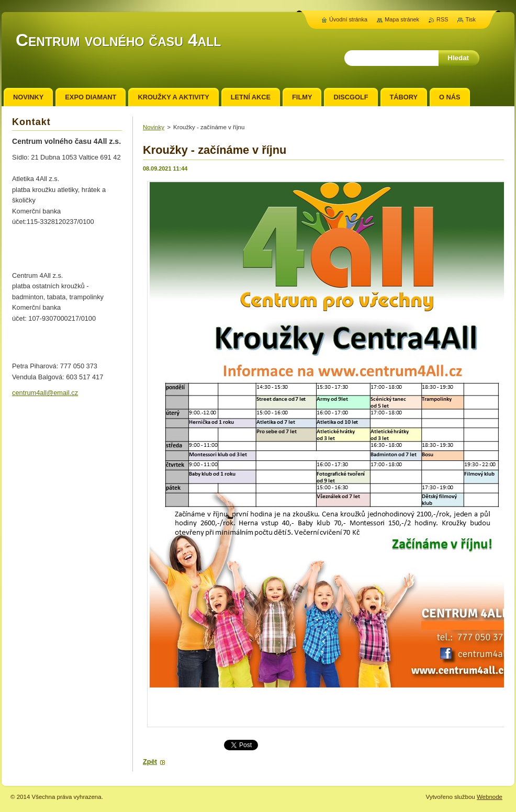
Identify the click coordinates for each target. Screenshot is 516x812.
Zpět (150, 762)
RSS (442, 19)
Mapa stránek (402, 19)
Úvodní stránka (348, 19)
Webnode (490, 797)
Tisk (470, 19)
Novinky (154, 127)
